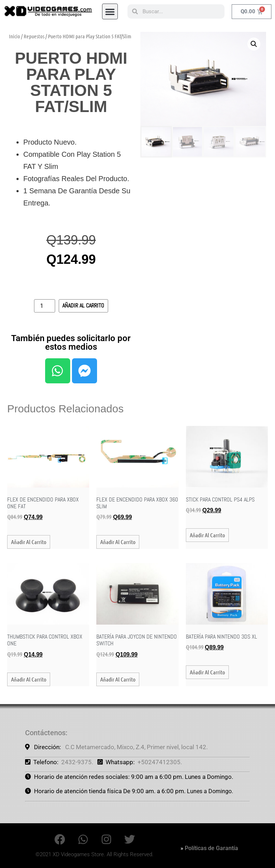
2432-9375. (77, 762)
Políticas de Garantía (211, 848)
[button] (110, 11)
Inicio (15, 36)
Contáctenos (45, 733)
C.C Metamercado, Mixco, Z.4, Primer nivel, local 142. (136, 747)
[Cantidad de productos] (44, 306)
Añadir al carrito (83, 306)
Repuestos (34, 36)
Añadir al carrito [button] (29, 542)
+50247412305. (160, 762)
